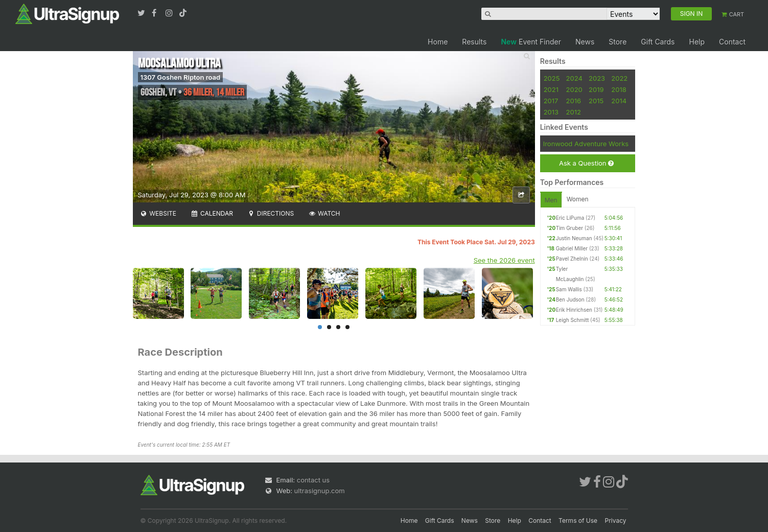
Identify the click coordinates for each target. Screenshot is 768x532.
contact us (313, 480)
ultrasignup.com (320, 491)
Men (551, 200)
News (585, 42)
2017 (551, 101)
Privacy (616, 521)
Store (618, 42)
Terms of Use (578, 521)
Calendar (212, 213)
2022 (619, 78)
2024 (574, 78)
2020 (574, 89)
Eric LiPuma (570, 218)
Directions (271, 213)
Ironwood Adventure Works (586, 144)
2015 (596, 101)
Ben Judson (570, 299)
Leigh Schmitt (573, 320)
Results (474, 42)
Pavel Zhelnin (572, 259)
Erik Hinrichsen (574, 310)
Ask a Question (586, 163)
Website (158, 213)
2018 (619, 89)
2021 (551, 89)
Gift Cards (658, 42)
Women (578, 199)
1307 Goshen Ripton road (181, 77)
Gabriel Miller (572, 248)
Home (438, 42)
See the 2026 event (504, 260)
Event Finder (531, 42)
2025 (552, 78)
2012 (574, 112)
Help (697, 42)
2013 (551, 112)
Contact (732, 42)
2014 (619, 101)
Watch (324, 213)
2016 (574, 101)
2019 (596, 89)
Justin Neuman (574, 238)
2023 (597, 78)
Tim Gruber (569, 228)
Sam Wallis (569, 289)
